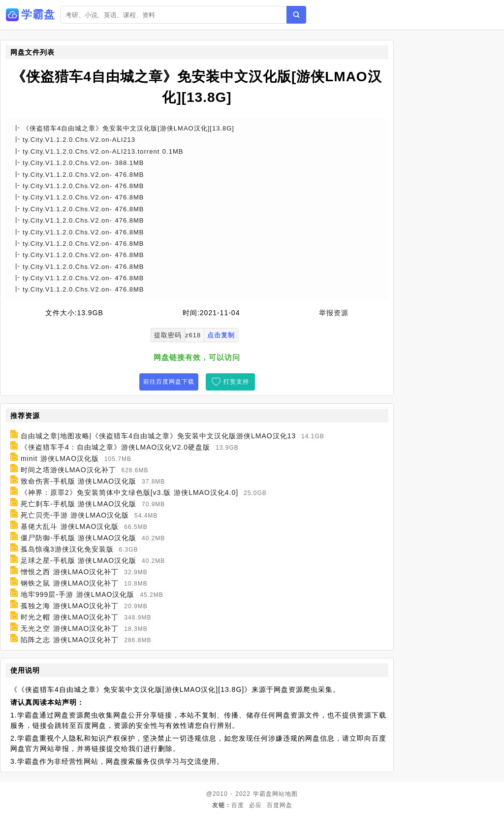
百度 (238, 805)
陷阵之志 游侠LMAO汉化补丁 (70, 640)
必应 (255, 805)
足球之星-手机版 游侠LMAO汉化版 (79, 560)
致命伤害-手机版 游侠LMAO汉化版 (79, 481)
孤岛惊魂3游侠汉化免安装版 (67, 549)
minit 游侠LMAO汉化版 (60, 458)
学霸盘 (263, 794)
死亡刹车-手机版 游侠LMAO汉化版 (79, 504)
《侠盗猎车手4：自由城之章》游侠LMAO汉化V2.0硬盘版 (115, 447)
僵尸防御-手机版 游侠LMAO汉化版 (79, 538)
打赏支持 (236, 382)
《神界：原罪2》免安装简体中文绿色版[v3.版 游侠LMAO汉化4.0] (129, 492)
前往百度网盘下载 (169, 382)
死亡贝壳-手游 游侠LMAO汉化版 (75, 515)
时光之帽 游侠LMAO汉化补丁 (70, 617)
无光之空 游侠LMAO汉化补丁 (70, 628)
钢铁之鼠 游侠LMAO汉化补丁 (70, 583)
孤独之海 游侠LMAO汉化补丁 (70, 606)
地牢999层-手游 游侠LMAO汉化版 (78, 594)
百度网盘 (280, 805)
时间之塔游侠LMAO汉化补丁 (68, 470)
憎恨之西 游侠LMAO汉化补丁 (70, 572)
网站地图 (285, 794)
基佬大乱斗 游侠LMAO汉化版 (70, 526)
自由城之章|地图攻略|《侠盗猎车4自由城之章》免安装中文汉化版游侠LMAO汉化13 (158, 436)
